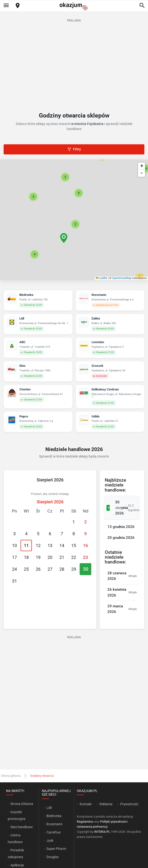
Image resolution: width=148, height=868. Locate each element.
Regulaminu (85, 822)
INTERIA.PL (102, 832)
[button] (75, 224)
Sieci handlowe (21, 827)
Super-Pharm (56, 849)
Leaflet (102, 278)
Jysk (50, 840)
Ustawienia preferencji (92, 827)
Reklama (106, 804)
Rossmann (54, 824)
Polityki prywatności (114, 822)
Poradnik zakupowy (16, 854)
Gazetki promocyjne (17, 815)
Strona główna (11, 776)
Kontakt (86, 804)
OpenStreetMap (122, 278)
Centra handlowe (15, 839)
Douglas (53, 857)
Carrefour (54, 832)
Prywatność (129, 804)
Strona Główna (22, 804)
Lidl (49, 808)
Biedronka (54, 816)
